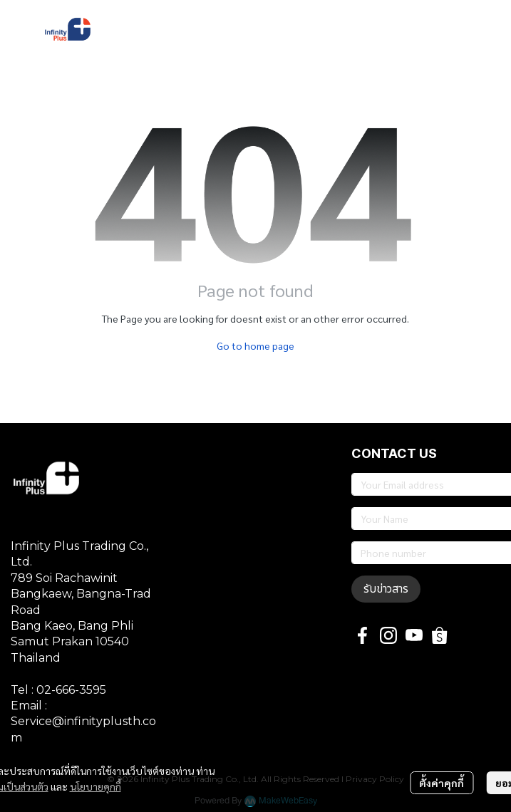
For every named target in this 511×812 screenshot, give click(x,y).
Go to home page (255, 345)
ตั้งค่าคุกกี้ (442, 783)
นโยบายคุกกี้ (96, 786)
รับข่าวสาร (386, 589)
